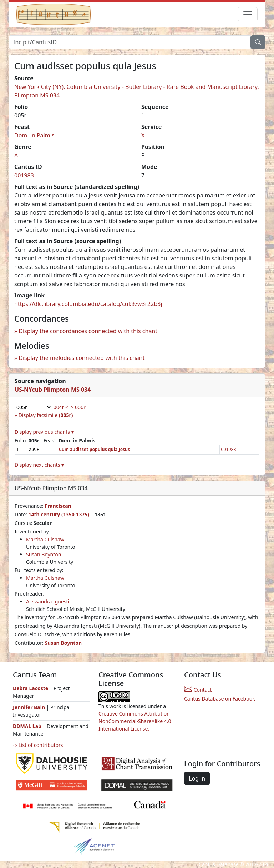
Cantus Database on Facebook (220, 699)
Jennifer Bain (30, 707)
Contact (198, 690)
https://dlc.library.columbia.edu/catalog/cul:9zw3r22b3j (88, 304)
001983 (24, 175)
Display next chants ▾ (39, 465)
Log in (197, 778)
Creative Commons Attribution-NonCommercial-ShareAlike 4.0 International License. (135, 721)
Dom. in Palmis (34, 135)
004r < (61, 407)
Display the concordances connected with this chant (88, 331)
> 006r (78, 407)
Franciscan (58, 506)
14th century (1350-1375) (59, 514)
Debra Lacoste (31, 688)
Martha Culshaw (45, 539)
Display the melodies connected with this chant (82, 358)
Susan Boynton (44, 554)
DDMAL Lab (27, 726)
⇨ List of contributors (38, 745)
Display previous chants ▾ (44, 432)
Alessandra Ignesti (48, 601)
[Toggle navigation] (248, 14)
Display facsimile (46, 415)
